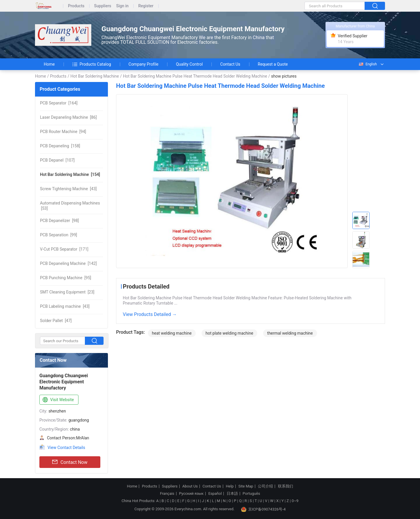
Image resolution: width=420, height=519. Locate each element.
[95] (65, 278)
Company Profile (144, 64)
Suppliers (103, 6)
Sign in (122, 6)
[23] (67, 292)
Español (215, 494)
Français (167, 494)
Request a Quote (273, 64)
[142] (68, 263)
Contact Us (230, 64)
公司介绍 (265, 486)
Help (230, 486)
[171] (64, 249)
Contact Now (70, 462)
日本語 (232, 494)
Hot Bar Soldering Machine (94, 76)
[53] (70, 206)
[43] (68, 189)
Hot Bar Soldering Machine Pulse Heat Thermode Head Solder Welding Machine (195, 76)
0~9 (295, 501)
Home (49, 64)
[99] (58, 235)
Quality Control (189, 64)
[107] (57, 160)
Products (76, 6)
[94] (63, 132)
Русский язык (191, 494)
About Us (190, 486)
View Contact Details (66, 448)
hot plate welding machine (229, 333)
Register (146, 6)
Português (251, 494)
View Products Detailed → (150, 314)
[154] (70, 174)
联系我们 (286, 486)
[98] (59, 221)
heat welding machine (172, 333)
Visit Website (58, 400)
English (367, 64)
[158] (60, 146)
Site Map (246, 486)
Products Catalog (92, 64)
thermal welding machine (290, 333)
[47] (56, 321)
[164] (59, 103)
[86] (68, 117)
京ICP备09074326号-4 (263, 509)
